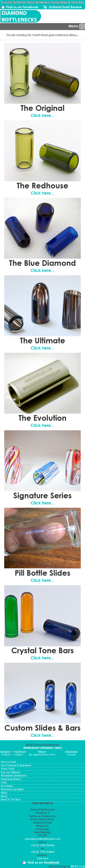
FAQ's (4, 793)
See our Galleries (11, 772)
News (4, 796)
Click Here (43, 858)
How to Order (9, 762)
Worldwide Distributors (14, 776)
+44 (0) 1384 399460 (42, 845)
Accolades (7, 786)
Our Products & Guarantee (16, 765)
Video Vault (8, 769)
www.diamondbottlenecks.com (43, 839)
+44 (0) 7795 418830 (42, 852)
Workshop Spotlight (12, 789)
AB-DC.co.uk (78, 866)
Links (4, 783)
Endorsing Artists (11, 779)
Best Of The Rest (11, 800)
